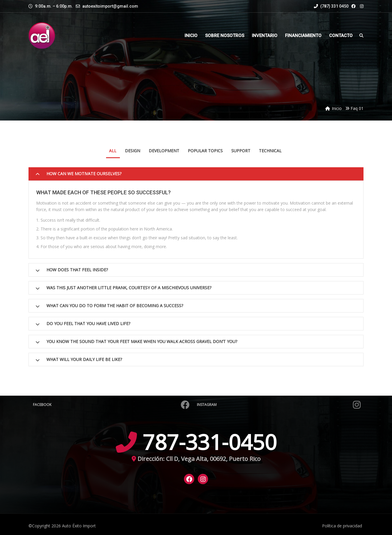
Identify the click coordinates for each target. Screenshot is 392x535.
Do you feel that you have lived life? (88, 323)
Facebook (111, 405)
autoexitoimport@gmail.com (110, 6)
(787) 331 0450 (331, 6)
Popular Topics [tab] (205, 151)
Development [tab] (164, 151)
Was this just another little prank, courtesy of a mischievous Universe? (129, 288)
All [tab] (113, 151)
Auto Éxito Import (79, 526)
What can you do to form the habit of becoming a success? (115, 306)
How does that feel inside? (77, 270)
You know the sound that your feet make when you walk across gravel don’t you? (142, 341)
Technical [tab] (270, 151)
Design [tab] (133, 151)
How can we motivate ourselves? (84, 174)
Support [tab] (241, 151)
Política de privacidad (342, 526)
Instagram (279, 405)
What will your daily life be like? (84, 359)
